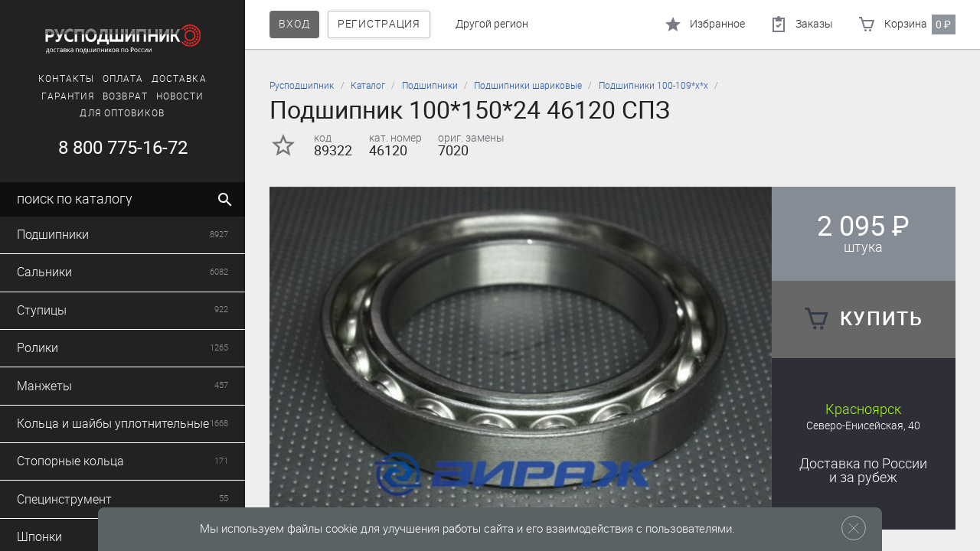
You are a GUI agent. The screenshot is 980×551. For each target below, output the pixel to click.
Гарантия (68, 96)
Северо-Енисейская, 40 (863, 426)
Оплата (123, 79)
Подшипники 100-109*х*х (653, 86)
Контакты (66, 79)
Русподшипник (302, 86)
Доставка (179, 79)
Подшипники (430, 86)
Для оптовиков (122, 113)
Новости (180, 96)
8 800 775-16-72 (123, 148)
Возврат (125, 96)
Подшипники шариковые (528, 86)
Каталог (368, 86)
